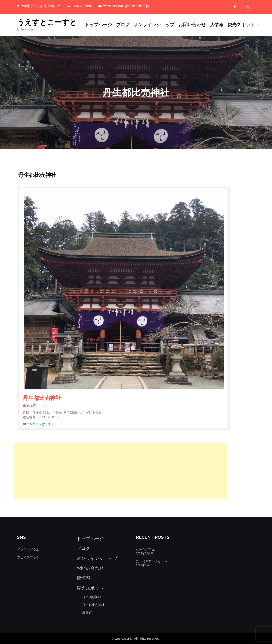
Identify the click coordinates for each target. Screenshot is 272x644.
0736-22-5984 (82, 6)
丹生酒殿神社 (92, 597)
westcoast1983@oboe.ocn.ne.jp (126, 6)
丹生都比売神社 (93, 605)
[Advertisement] (120, 471)
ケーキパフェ (145, 549)
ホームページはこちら (39, 424)
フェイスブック (28, 557)
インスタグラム (28, 549)
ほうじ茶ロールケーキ (152, 561)
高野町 (87, 613)
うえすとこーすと (47, 22)
